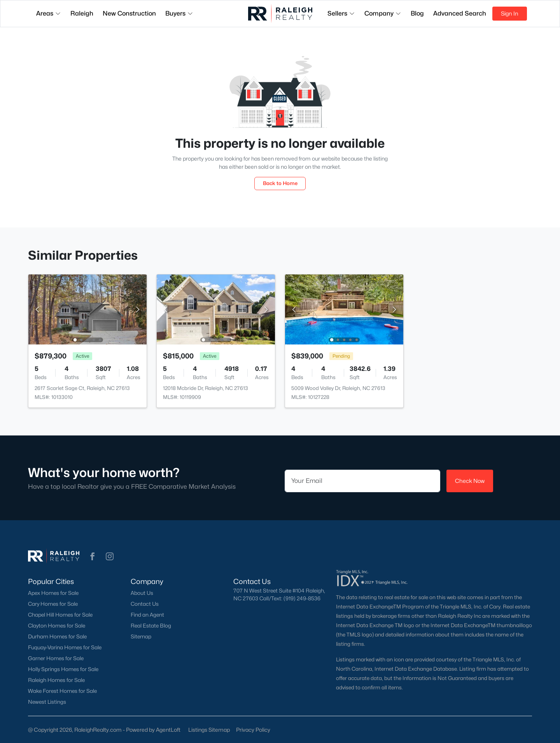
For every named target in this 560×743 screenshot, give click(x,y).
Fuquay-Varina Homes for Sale (65, 647)
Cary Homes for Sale (53, 604)
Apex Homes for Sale (53, 593)
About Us (142, 593)
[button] (93, 556)
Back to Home (280, 183)
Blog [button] (417, 13)
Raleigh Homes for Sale (56, 680)
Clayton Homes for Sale (57, 626)
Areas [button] (49, 13)
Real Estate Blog (151, 626)
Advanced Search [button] (460, 13)
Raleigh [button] (82, 13)
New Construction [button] (129, 13)
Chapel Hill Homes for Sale (60, 615)
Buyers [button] (179, 13)
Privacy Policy (253, 730)
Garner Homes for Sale (56, 658)
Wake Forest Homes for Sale (62, 691)
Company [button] (383, 13)
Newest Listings (47, 702)
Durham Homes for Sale (57, 636)
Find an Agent (147, 615)
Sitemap (141, 636)
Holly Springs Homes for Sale (63, 669)
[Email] (362, 481)
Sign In (510, 13)
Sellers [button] (341, 13)
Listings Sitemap (209, 730)
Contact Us (145, 604)
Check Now (470, 481)
